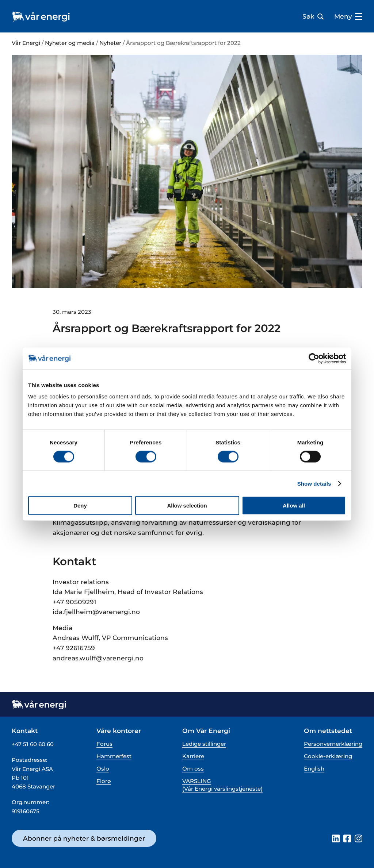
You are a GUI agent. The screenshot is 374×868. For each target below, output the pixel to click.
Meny (348, 16)
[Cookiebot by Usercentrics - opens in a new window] (314, 358)
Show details (314, 483)
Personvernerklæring (333, 744)
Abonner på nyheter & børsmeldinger (84, 838)
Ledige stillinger (204, 744)
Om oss (193, 769)
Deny (80, 506)
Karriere (193, 756)
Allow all (294, 506)
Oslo (103, 769)
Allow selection (187, 506)
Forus (104, 744)
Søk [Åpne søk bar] (313, 16)
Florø (104, 781)
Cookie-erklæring (328, 756)
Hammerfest (114, 756)
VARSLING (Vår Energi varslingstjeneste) (222, 785)
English (314, 769)
